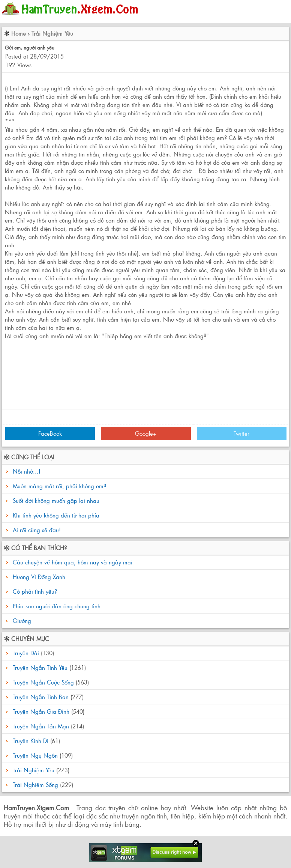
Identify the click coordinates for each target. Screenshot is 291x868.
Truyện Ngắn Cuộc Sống (43, 682)
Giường (21, 621)
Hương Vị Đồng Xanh (38, 577)
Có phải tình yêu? (34, 591)
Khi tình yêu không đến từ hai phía (56, 515)
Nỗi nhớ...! (27, 471)
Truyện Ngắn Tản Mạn (41, 726)
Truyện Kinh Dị (31, 741)
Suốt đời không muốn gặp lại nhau (56, 500)
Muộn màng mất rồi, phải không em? (59, 486)
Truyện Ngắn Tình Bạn (41, 697)
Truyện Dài (26, 653)
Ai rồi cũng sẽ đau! (37, 530)
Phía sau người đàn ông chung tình (56, 606)
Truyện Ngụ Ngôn (35, 755)
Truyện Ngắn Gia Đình (41, 711)
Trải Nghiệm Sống (35, 785)
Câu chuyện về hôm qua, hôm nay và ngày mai (72, 562)
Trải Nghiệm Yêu (52, 33)
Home (19, 33)
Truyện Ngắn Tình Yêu (40, 667)
